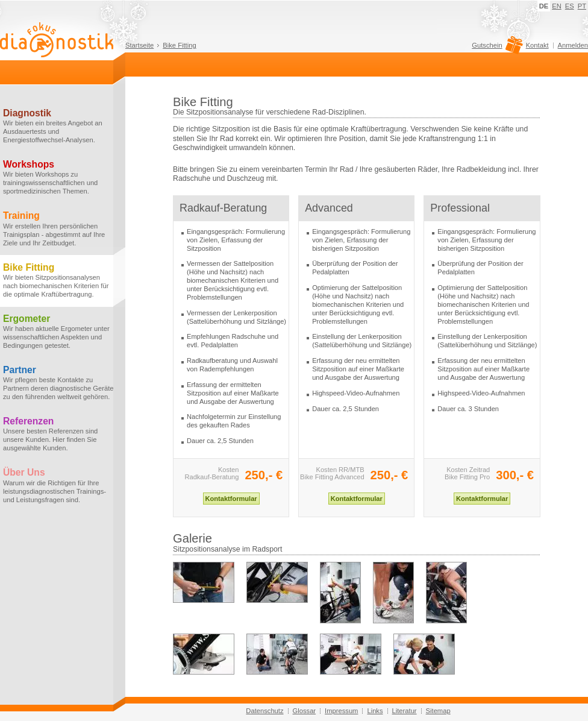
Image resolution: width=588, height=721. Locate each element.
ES (570, 6)
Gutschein (496, 48)
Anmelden (573, 45)
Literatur (405, 711)
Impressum (341, 711)
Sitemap (438, 711)
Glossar (305, 711)
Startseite (139, 45)
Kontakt (537, 45)
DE (544, 6)
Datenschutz (264, 711)
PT (582, 6)
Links (375, 711)
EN (557, 6)
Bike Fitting (179, 45)
